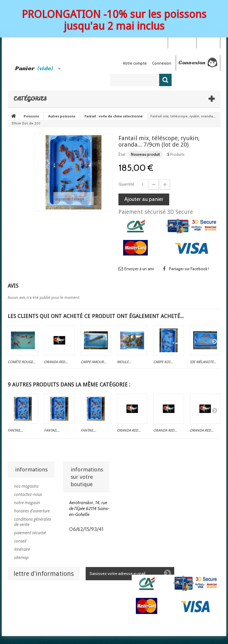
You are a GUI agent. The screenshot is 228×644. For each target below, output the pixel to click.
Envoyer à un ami (139, 269)
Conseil (20, 541)
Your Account (182, 42)
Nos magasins (26, 486)
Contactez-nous (28, 494)
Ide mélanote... (203, 362)
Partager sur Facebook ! (189, 269)
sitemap (21, 558)
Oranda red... (56, 362)
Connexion (208, 42)
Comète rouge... (22, 362)
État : (123, 154)
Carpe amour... (93, 362)
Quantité (126, 184)
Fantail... (16, 430)
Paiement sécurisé (30, 533)
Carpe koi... (163, 362)
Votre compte (135, 63)
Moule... (124, 362)
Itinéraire (22, 549)
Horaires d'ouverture (32, 511)
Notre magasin (27, 503)
